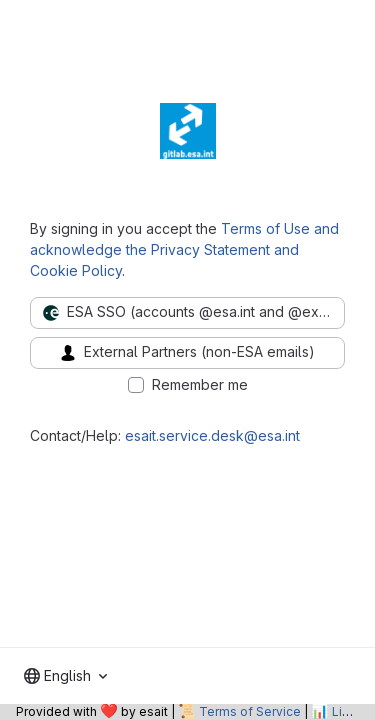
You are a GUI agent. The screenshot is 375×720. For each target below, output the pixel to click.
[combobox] (65, 676)
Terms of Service (250, 711)
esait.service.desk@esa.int (212, 435)
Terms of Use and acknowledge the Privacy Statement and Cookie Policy (184, 249)
